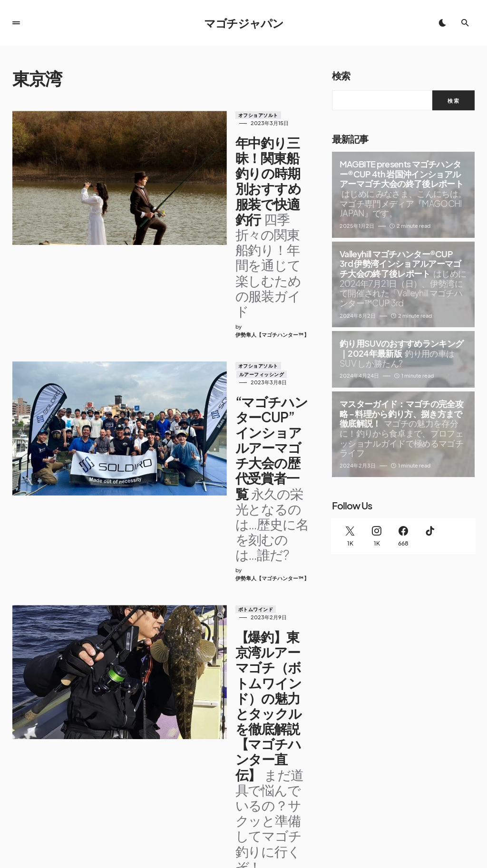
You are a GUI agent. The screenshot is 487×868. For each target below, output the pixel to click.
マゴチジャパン (244, 23)
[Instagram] (377, 536)
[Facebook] (403, 536)
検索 (341, 75)
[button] (16, 23)
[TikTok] (430, 536)
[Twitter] (350, 536)
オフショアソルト (199, 115)
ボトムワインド (196, 416)
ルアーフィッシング (249, 262)
